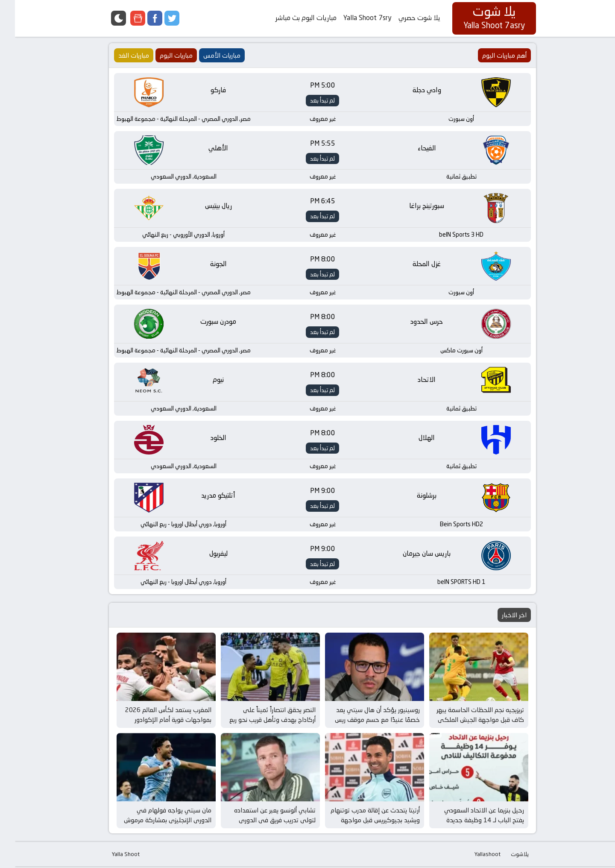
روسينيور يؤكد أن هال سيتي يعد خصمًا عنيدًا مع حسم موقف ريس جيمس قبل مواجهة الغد (362, 721)
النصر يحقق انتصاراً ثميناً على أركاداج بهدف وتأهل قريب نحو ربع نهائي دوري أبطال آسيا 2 (258, 721)
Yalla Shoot (111, 856)
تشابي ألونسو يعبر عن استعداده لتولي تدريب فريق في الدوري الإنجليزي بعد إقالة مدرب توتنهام (258, 821)
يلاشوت (505, 856)
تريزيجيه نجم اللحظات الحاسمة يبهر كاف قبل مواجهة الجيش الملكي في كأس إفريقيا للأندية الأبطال (465, 721)
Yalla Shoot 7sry (353, 18)
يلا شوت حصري (404, 18)
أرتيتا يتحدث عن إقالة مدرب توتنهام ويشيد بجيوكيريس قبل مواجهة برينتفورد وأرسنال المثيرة (360, 821)
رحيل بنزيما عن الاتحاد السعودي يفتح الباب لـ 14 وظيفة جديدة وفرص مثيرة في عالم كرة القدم (468, 821)
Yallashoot (473, 856)
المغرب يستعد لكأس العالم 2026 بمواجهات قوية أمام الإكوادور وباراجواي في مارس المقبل (153, 721)
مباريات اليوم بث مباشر (291, 18)
